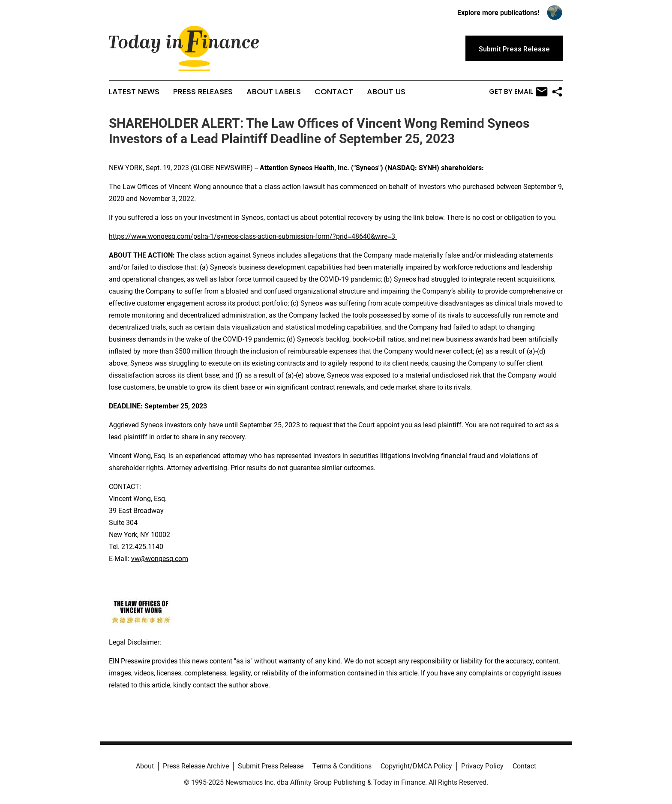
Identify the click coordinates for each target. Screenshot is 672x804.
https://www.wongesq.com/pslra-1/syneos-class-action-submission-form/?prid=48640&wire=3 (252, 236)
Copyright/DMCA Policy (416, 766)
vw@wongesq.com (160, 559)
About (145, 766)
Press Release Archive (196, 766)
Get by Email (518, 92)
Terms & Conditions (342, 766)
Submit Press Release (271, 766)
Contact (334, 92)
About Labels (274, 92)
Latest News (134, 92)
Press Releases (203, 92)
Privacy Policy (482, 766)
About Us (386, 92)
